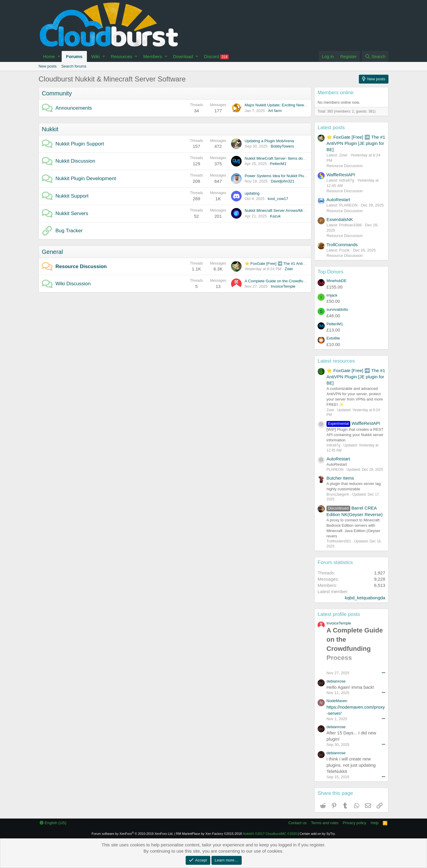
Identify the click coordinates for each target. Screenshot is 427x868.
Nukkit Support (72, 196)
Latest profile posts (339, 614)
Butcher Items (340, 478)
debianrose (336, 681)
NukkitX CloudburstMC (270, 834)
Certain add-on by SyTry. (317, 834)
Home (49, 56)
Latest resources (336, 361)
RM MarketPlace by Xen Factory (209, 834)
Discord (216, 57)
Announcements (74, 108)
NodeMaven (337, 701)
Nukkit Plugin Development (86, 178)
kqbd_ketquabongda (365, 598)
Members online (336, 93)
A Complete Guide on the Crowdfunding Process (286, 281)
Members (153, 56)
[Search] (375, 56)
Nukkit (50, 129)
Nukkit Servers (72, 213)
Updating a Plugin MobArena (269, 141)
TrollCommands (342, 245)
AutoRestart (338, 200)
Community (57, 93)
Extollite (333, 338)
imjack (332, 295)
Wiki (95, 56)
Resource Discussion (81, 266)
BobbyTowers (282, 146)
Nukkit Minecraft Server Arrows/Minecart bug (283, 210)
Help (375, 823)
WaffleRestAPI (341, 175)
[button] (59, 56)
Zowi (289, 269)
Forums (74, 56)
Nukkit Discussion (75, 161)
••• (383, 672)
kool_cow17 (278, 199)
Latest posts (331, 128)
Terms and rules (325, 823)
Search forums (74, 66)
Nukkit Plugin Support (80, 144)
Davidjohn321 (283, 181)
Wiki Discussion (73, 284)
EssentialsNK (340, 219)
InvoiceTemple (283, 286)
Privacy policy (354, 823)
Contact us (297, 823)
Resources (122, 56)
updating (252, 193)
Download (183, 56)
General (52, 252)
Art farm (275, 111)
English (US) (53, 823)
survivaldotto (337, 309)
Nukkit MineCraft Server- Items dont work (280, 158)
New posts (48, 66)
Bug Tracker (69, 231)
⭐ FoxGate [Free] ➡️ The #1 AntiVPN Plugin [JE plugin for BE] (299, 264)
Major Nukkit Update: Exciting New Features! (283, 105)
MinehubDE (337, 281)
